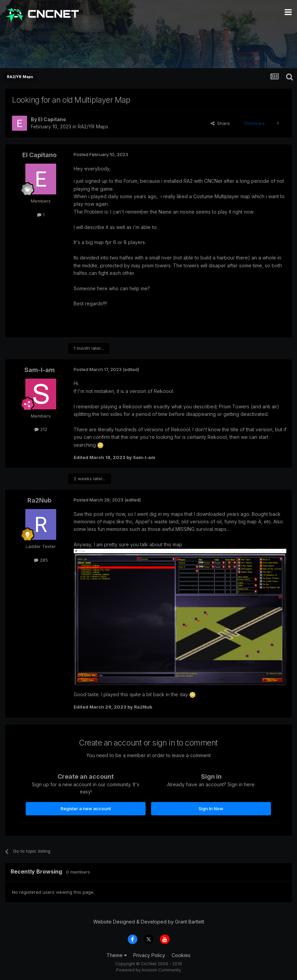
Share (220, 123)
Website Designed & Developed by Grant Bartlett (149, 922)
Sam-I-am (40, 370)
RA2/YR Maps (93, 126)
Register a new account (86, 809)
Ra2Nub (39, 500)
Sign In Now (211, 809)
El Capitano (52, 119)
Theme (117, 955)
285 (41, 560)
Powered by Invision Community (149, 970)
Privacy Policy (149, 955)
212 (41, 429)
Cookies (181, 955)
